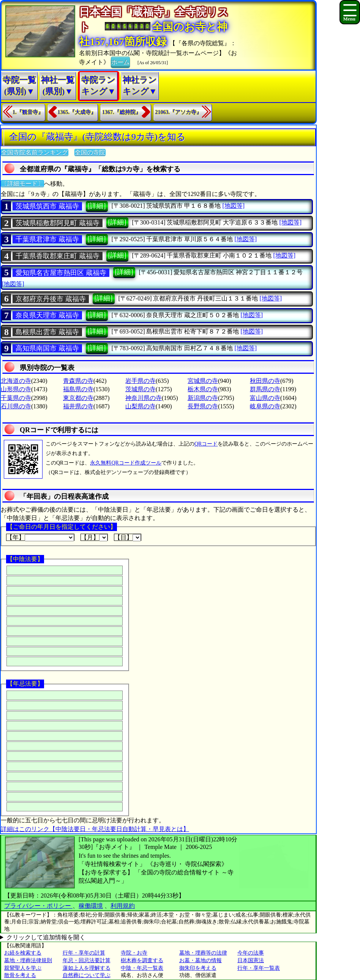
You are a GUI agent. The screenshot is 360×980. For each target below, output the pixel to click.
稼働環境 (91, 906)
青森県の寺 (78, 381)
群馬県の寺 (265, 389)
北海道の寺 (16, 381)
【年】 (40, 537)
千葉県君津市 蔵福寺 (47, 239)
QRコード (206, 444)
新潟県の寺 (203, 398)
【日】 (128, 537)
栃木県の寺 (203, 389)
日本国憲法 (251, 960)
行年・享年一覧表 (259, 968)
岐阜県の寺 (265, 406)
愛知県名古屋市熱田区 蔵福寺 (61, 273)
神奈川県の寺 (144, 398)
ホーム (120, 62)
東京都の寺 (78, 398)
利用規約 (123, 906)
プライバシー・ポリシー (38, 906)
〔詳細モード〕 (22, 184)
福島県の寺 (78, 389)
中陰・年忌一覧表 (142, 968)
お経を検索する (23, 953)
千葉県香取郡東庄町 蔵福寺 (58, 256)
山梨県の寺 (141, 406)
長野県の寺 (203, 406)
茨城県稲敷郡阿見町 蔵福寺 (58, 223)
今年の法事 (251, 953)
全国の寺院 (90, 153)
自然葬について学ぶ (87, 975)
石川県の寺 (16, 406)
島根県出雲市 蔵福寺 (47, 332)
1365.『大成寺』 (77, 112)
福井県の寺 (78, 406)
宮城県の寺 (203, 381)
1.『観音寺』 (28, 112)
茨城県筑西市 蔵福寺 (47, 206)
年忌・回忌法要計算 (87, 960)
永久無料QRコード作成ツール (126, 463)
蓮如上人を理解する (87, 968)
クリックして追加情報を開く (46, 937)
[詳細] (97, 206)
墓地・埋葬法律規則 (28, 960)
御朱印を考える (198, 968)
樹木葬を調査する (142, 960)
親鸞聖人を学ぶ (23, 968)
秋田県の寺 (265, 381)
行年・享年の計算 (84, 953)
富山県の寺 (265, 398)
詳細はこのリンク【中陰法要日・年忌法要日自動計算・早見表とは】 (95, 829)
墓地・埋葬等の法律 (203, 953)
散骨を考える (20, 975)
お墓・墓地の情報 (201, 960)
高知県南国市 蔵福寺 (47, 348)
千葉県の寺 (16, 398)
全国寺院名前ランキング (35, 153)
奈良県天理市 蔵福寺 (47, 315)
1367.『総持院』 (122, 112)
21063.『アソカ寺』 (179, 112)
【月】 (94, 537)
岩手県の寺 (141, 381)
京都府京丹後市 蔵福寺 (51, 299)
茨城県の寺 (141, 389)
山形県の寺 (16, 389)
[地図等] (233, 206)
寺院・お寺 (134, 953)
